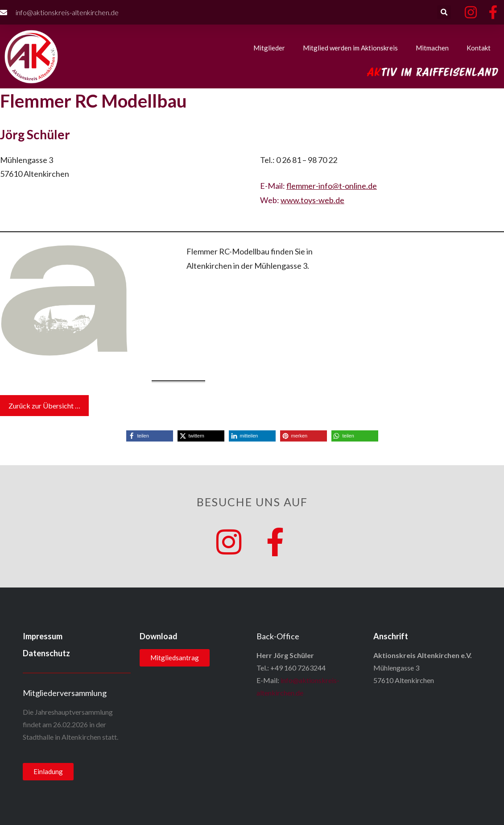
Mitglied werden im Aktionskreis (350, 48)
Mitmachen (432, 48)
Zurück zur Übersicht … (44, 406)
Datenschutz (46, 653)
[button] (444, 12)
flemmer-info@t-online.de (332, 186)
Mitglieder (269, 48)
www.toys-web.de (312, 200)
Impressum (43, 636)
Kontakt (479, 48)
